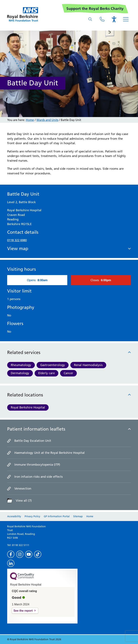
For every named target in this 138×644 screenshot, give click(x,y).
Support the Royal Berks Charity (95, 9)
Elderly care (46, 373)
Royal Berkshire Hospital (28, 407)
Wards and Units (47, 120)
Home (30, 120)
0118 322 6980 (17, 240)
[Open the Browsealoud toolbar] (114, 19)
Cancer (68, 373)
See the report (23, 611)
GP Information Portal (57, 516)
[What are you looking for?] (90, 19)
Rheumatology (21, 365)
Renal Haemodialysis (88, 365)
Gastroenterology (53, 365)
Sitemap (78, 516)
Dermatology (20, 373)
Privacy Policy (32, 516)
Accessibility (14, 516)
